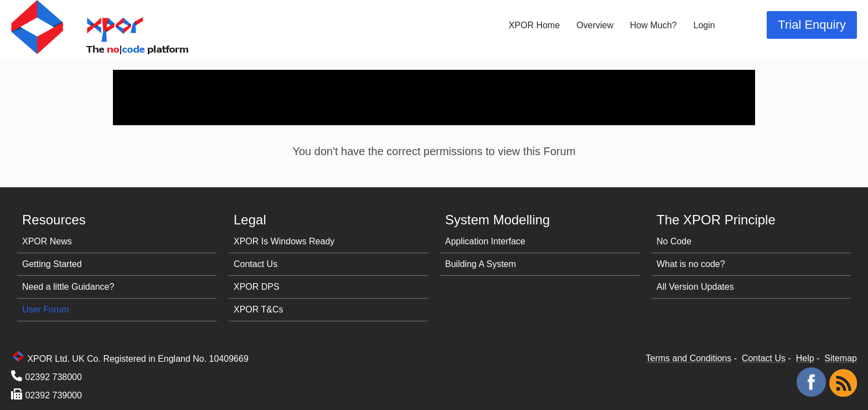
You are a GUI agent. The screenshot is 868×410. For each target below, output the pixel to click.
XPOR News (47, 241)
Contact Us (255, 264)
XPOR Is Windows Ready (284, 241)
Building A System (480, 264)
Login (704, 25)
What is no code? (691, 264)
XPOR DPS (257, 287)
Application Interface (485, 241)
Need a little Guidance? (68, 287)
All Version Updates (695, 287)
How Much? (653, 25)
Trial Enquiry (812, 25)
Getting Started (52, 264)
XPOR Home (534, 25)
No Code (674, 241)
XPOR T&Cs (259, 309)
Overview (595, 25)
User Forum (45, 309)
